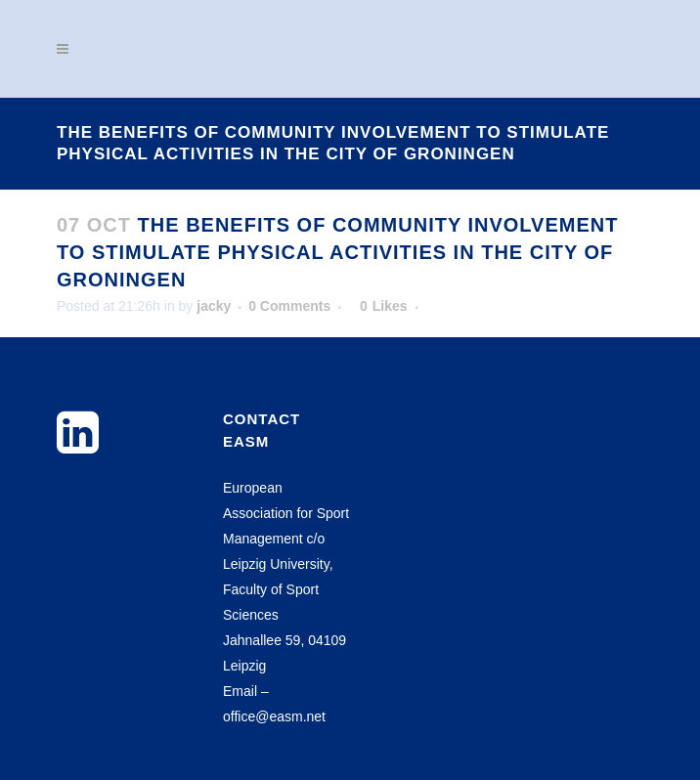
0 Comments (289, 306)
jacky (214, 306)
